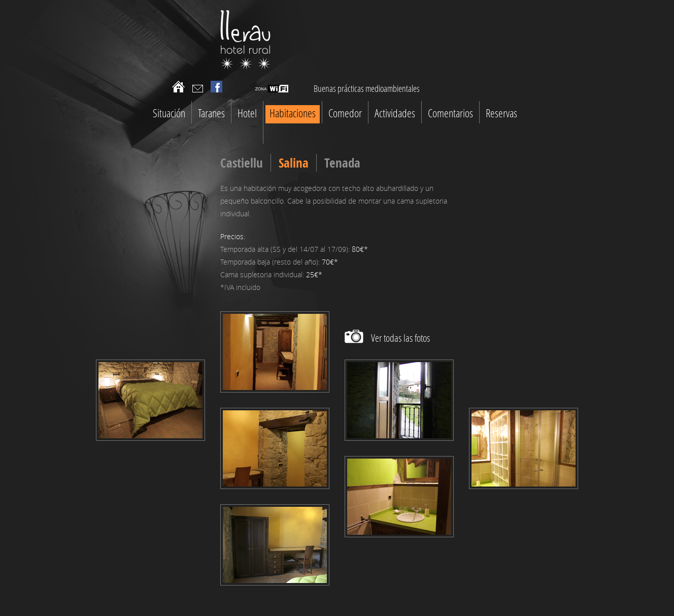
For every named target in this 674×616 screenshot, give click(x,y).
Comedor (345, 113)
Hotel (247, 113)
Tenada (342, 163)
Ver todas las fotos (400, 338)
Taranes (211, 113)
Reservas (501, 113)
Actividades (395, 113)
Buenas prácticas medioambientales (367, 88)
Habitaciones (293, 113)
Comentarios (450, 113)
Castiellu (242, 163)
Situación (169, 113)
